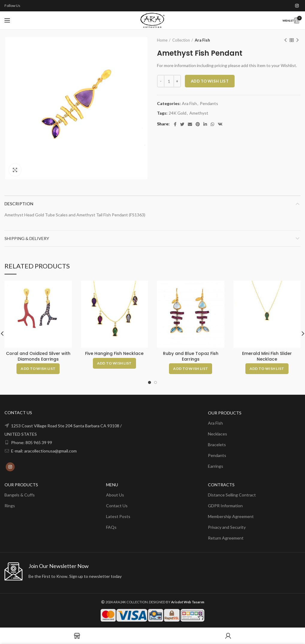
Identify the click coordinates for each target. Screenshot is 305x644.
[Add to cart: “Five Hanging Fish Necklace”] (114, 363)
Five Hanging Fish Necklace (114, 353)
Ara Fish (202, 40)
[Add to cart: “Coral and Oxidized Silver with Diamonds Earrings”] (38, 369)
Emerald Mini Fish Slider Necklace (267, 356)
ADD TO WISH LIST (210, 81)
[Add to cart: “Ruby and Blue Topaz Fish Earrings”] (191, 369)
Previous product (286, 40)
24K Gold (178, 113)
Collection (181, 40)
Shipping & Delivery (27, 238)
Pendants (209, 104)
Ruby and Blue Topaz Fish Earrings (191, 356)
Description (19, 204)
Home (162, 40)
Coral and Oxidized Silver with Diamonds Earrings (38, 356)
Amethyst (199, 113)
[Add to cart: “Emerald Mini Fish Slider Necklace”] (267, 369)
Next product (298, 40)
